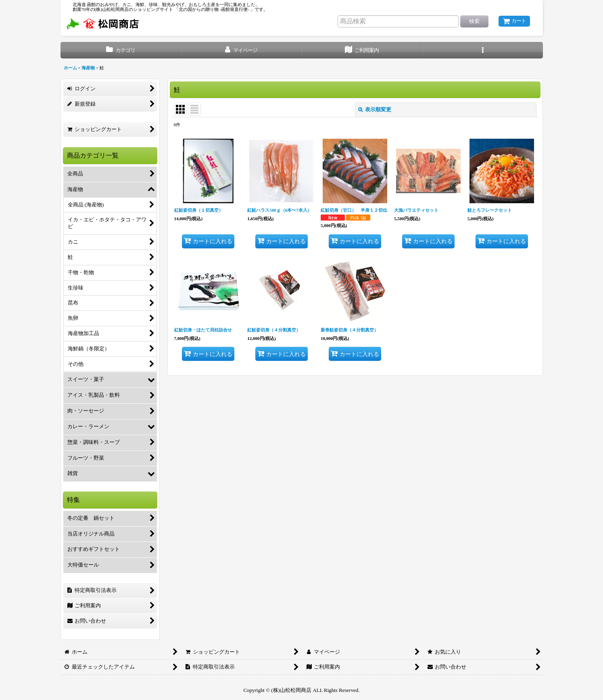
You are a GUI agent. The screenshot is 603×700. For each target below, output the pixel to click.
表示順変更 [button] (375, 109)
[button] (483, 50)
